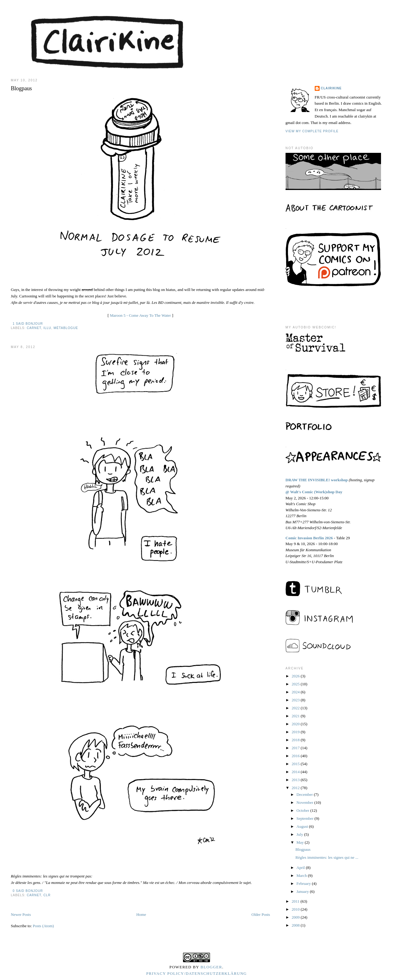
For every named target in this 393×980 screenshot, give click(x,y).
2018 (296, 740)
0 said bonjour (28, 891)
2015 (296, 764)
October (304, 810)
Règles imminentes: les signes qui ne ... (327, 857)
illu (47, 328)
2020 (296, 724)
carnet (34, 328)
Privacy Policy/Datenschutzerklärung (196, 973)
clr (47, 895)
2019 (296, 732)
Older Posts (261, 914)
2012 (296, 788)
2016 (296, 756)
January (303, 891)
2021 (296, 716)
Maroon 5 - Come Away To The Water (140, 315)
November (305, 802)
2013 (296, 780)
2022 (296, 708)
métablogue (66, 328)
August (303, 826)
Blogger (211, 967)
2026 (296, 676)
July (300, 834)
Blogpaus (21, 88)
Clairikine (331, 88)
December (305, 794)
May (301, 842)
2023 (296, 700)
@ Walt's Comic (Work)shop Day (314, 492)
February (304, 883)
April (301, 868)
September (306, 818)
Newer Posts (21, 914)
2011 (296, 901)
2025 (296, 684)
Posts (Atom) (43, 926)
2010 (296, 909)
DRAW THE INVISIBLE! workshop (317, 480)
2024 (296, 692)
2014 (296, 772)
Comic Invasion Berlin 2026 (309, 538)
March (302, 875)
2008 (296, 925)
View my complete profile (312, 131)
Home (141, 914)
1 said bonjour (28, 324)
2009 (296, 917)
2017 (296, 748)
